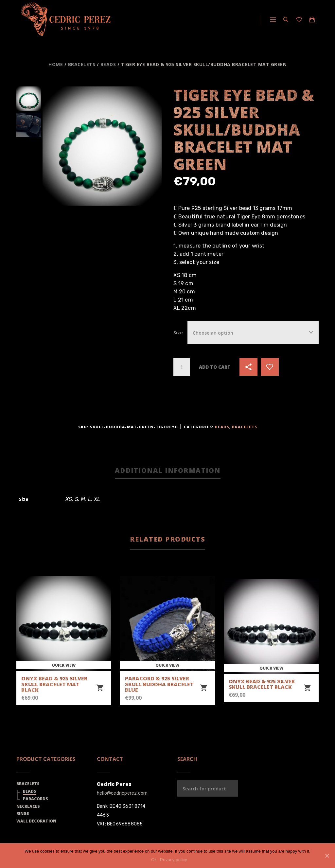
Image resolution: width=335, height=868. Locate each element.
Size (178, 332)
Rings (23, 813)
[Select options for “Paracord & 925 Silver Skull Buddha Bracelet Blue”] (203, 688)
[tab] (168, 471)
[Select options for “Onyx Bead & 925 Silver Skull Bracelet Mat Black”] (100, 688)
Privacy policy (174, 860)
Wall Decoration (36, 821)
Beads (108, 64)
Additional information (168, 470)
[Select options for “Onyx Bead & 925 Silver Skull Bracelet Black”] (307, 688)
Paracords (35, 799)
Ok (154, 860)
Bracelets (82, 64)
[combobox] (253, 332)
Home (56, 64)
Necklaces (28, 806)
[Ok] (327, 856)
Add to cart (215, 367)
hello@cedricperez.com (122, 793)
